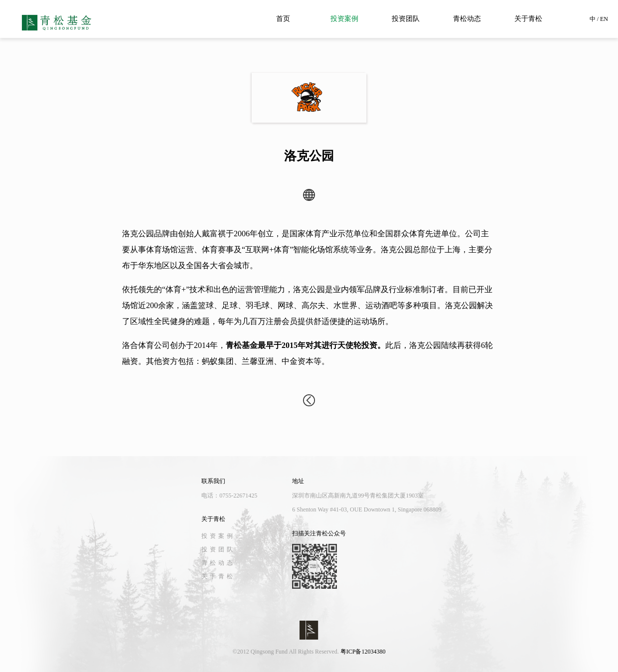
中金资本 (298, 361)
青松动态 (467, 19)
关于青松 (528, 19)
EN (604, 19)
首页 (283, 19)
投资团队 (406, 19)
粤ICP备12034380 (363, 652)
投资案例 (344, 19)
